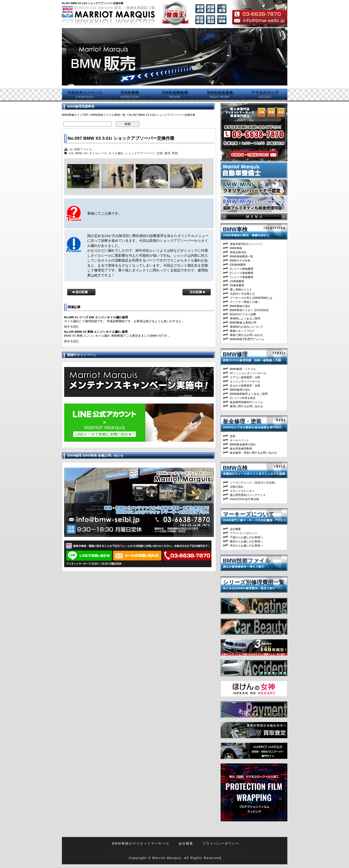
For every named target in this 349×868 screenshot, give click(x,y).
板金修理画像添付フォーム (246, 402)
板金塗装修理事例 (241, 449)
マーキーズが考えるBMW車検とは (251, 298)
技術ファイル (83, 149)
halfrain (191, 850)
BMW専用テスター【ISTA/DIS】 (250, 310)
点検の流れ (237, 487)
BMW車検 (235, 229)
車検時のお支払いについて (246, 327)
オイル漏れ (116, 153)
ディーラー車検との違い (245, 302)
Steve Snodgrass (126, 852)
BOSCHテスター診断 (243, 314)
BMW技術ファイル (247, 561)
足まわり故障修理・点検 (245, 386)
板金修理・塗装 (242, 421)
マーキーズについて (249, 514)
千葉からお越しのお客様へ (246, 537)
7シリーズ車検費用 (242, 277)
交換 (160, 153)
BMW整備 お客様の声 (243, 323)
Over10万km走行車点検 (244, 499)
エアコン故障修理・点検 (245, 377)
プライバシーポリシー (244, 533)
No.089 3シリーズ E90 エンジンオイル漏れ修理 (96, 317)
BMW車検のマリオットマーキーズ (141, 843)
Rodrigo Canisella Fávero (170, 852)
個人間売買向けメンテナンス (248, 495)
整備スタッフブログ (242, 331)
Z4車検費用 (237, 281)
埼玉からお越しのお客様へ (246, 546)
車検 (175, 153)
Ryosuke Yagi (240, 852)
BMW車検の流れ (240, 306)
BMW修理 (235, 354)
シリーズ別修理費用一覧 (254, 582)
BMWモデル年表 (240, 261)
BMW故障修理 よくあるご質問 (249, 394)
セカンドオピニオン (242, 491)
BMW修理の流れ (240, 390)
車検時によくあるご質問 (245, 319)
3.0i (71, 153)
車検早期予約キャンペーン (246, 244)
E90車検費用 (238, 265)
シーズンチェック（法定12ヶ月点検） (253, 483)
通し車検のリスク (241, 290)
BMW (79, 153)
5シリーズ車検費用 (242, 273)
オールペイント (239, 440)
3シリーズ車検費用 (242, 269)
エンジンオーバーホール (245, 381)
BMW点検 (235, 468)
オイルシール (98, 153)
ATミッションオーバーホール (248, 373)
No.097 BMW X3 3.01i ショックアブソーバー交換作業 (121, 138)
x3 (71, 149)
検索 (128, 124)
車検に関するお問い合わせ (246, 335)
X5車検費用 (237, 285)
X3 (86, 153)
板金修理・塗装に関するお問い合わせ (253, 453)
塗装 (233, 436)
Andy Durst (209, 852)
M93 (170, 850)
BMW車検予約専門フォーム (247, 339)
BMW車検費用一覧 (241, 256)
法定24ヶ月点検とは (242, 294)
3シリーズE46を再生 (243, 398)
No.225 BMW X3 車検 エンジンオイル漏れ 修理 (96, 332)
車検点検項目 (238, 252)
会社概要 (235, 529)
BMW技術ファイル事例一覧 (108, 115)
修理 (167, 153)
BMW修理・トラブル (243, 369)
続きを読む (72, 326)
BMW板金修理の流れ (243, 444)
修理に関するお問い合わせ (246, 406)
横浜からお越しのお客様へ (246, 541)
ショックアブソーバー (140, 153)
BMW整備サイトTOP (75, 115)
